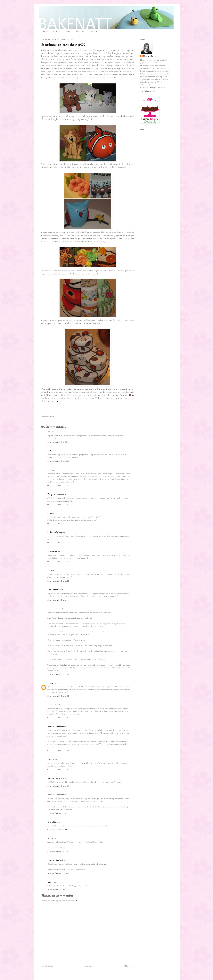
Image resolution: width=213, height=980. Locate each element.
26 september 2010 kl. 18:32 (58, 873)
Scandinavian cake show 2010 (63, 45)
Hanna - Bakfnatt (56, 609)
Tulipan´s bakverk (56, 495)
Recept (69, 31)
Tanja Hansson (54, 590)
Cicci (50, 514)
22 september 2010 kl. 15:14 (58, 600)
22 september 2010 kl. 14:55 (58, 581)
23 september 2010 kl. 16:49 (58, 786)
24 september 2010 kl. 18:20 (58, 830)
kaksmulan (52, 552)
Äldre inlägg (129, 966)
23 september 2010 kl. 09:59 (58, 751)
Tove (49, 470)
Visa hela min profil (148, 91)
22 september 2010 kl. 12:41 (58, 505)
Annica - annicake (56, 779)
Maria (50, 683)
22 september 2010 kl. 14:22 (58, 543)
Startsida (45, 31)
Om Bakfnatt (57, 31)
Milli (50, 451)
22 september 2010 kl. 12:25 (58, 486)
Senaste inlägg (47, 966)
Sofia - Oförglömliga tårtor (60, 705)
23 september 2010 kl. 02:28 (58, 718)
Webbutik (93, 31)
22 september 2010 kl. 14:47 (58, 562)
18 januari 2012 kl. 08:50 (57, 890)
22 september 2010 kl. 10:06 (58, 461)
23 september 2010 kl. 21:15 (58, 813)
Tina (50, 571)
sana (50, 432)
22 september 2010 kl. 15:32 (58, 674)
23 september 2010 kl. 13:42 (58, 770)
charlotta (52, 822)
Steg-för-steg (80, 31)
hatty (50, 882)
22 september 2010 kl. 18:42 (58, 696)
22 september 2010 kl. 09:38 (58, 442)
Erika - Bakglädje (55, 533)
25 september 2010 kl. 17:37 (58, 852)
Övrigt (52, 417)
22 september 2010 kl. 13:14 (58, 524)
